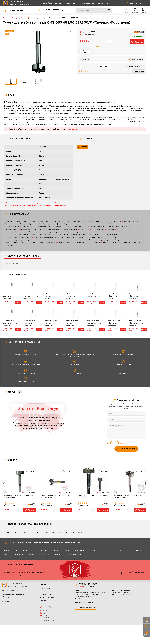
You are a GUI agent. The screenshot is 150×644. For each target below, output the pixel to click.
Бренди (55, 3)
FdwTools (17, 533)
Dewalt (7, 533)
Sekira (60, 533)
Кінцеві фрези (41, 227)
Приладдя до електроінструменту (91, 237)
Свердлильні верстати (83, 243)
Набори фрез (26, 229)
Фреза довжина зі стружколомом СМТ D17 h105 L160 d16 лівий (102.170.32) (137, 296)
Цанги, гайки (76, 221)
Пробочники (71, 237)
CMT (67, 533)
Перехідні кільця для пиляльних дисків (19, 227)
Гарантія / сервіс (67, 3)
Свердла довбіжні (11, 243)
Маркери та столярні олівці (95, 227)
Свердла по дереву (65, 243)
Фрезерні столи (11, 224)
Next (146, 484)
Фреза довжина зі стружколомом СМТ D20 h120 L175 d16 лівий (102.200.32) (116, 323)
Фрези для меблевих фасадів (119, 227)
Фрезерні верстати (131, 221)
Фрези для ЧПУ (35, 224)
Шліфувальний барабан (54, 221)
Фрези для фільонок (113, 221)
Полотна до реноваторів (92, 235)
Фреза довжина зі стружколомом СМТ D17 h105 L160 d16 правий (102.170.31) (116, 296)
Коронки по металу (75, 227)
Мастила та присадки (79, 240)
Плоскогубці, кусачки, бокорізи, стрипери (20, 235)
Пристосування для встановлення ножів (48, 237)
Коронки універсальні (57, 227)
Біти (68, 221)
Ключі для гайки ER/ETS (105, 224)
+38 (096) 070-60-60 (123, 595)
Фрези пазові (33, 232)
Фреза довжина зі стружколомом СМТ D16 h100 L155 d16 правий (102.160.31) (74, 296)
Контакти (107, 3)
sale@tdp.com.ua (94, 603)
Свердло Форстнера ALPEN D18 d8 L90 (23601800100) (19, 497)
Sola (73, 533)
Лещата (97, 243)
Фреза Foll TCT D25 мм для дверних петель (93, 496)
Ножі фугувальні (98, 229)
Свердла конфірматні (47, 243)
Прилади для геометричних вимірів (18, 237)
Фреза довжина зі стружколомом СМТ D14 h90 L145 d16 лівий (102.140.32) (11, 296)
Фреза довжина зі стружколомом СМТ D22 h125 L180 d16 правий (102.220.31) (137, 323)
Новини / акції (44, 3)
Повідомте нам (71, 129)
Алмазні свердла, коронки (33, 221)
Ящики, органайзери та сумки (75, 224)
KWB (25, 533)
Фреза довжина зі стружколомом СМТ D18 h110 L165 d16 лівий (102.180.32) (32, 323)
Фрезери (23, 224)
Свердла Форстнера (29, 18)
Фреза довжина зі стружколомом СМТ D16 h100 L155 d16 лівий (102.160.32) (95, 296)
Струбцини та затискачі (124, 240)
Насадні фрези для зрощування (101, 240)
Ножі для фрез (55, 229)
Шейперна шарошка (43, 240)
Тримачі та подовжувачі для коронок (116, 243)
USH (47, 533)
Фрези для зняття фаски (52, 224)
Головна (6, 18)
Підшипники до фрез (46, 235)
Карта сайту (6, 602)
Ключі (91, 224)
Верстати (136, 243)
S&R (53, 533)
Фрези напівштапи (111, 235)
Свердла (15, 18)
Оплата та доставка (84, 3)
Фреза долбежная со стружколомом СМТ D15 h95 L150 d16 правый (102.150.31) (32, 296)
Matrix (32, 533)
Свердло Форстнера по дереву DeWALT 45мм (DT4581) (56, 497)
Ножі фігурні (84, 229)
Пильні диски (100, 232)
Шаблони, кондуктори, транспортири (19, 240)
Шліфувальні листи (61, 240)
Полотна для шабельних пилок (68, 235)
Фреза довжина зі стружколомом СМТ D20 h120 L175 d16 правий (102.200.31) (95, 323)
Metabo (40, 533)
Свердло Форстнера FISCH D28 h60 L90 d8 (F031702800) (129, 497)
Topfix (80, 533)
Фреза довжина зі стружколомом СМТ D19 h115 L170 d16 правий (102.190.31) (53, 323)
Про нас (97, 3)
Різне (108, 237)
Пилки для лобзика (114, 232)
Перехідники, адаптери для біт (52, 232)
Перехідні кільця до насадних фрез (79, 232)
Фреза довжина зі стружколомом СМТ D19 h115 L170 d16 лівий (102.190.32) (74, 323)
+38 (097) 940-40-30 (86, 597)
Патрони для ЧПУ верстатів (15, 232)
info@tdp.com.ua (81, 603)
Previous (4, 484)
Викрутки (110, 229)
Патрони (120, 229)
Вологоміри (9, 245)
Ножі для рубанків (70, 229)
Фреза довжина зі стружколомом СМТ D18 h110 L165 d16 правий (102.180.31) (11, 323)
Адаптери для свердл (13, 221)
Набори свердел (40, 229)
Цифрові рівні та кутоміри (93, 221)
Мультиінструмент (12, 229)
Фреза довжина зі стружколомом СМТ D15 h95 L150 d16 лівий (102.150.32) (53, 296)
